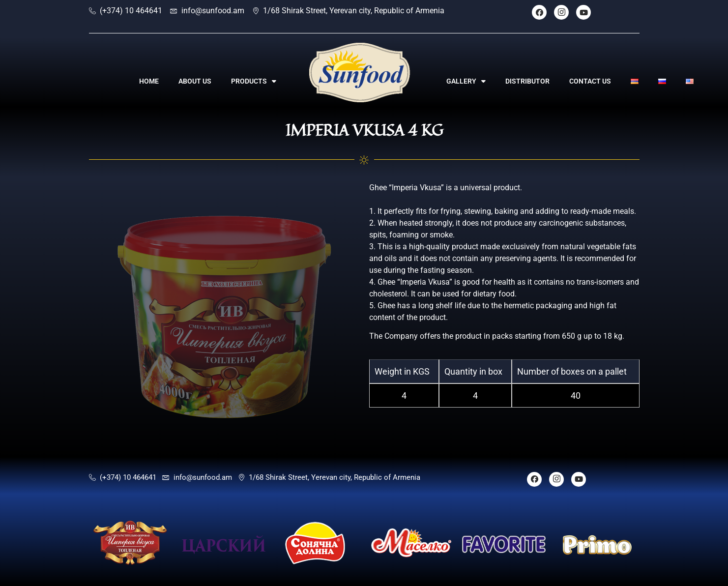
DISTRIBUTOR (527, 81)
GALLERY (466, 81)
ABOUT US (195, 81)
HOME (149, 81)
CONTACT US (590, 81)
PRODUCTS (254, 81)
